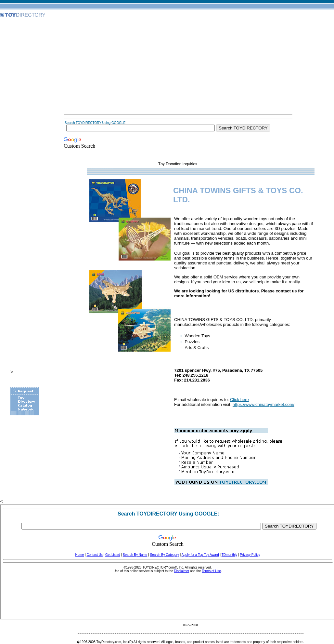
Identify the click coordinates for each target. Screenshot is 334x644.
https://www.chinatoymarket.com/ (263, 404)
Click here (239, 400)
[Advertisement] (178, 66)
